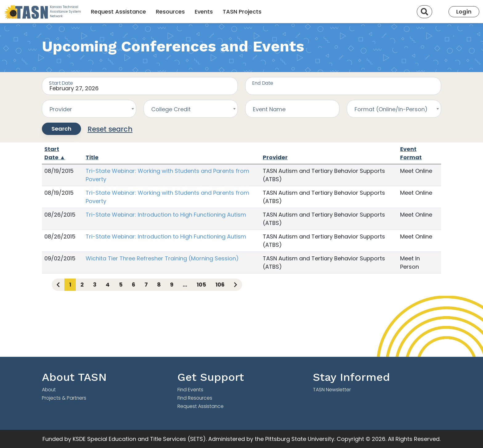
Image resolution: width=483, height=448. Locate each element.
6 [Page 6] (134, 285)
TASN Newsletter (332, 390)
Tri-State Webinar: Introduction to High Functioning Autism (166, 215)
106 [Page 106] (220, 285)
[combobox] (89, 109)
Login (464, 12)
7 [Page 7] (146, 285)
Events (204, 12)
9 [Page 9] (172, 285)
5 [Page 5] (121, 285)
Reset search (110, 129)
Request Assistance (118, 12)
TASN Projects (242, 12)
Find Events (190, 390)
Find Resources (195, 398)
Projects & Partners (64, 398)
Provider (275, 157)
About (49, 390)
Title (92, 157)
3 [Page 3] (95, 285)
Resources (170, 12)
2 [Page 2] (82, 285)
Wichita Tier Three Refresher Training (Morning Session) (162, 258)
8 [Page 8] (159, 285)
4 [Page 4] (108, 285)
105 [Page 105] (201, 285)
